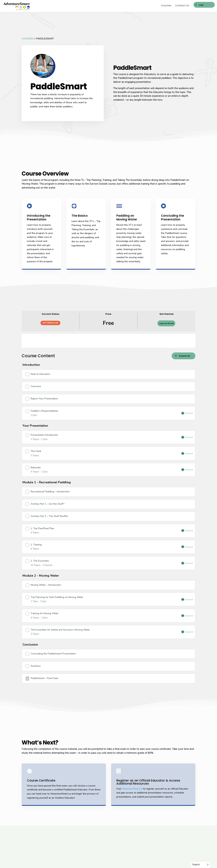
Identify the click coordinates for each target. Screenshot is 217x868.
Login (200, 5)
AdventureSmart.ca (132, 789)
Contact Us (182, 6)
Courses (166, 6)
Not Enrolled (50, 323)
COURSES (28, 39)
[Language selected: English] (200, 865)
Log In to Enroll (166, 323)
